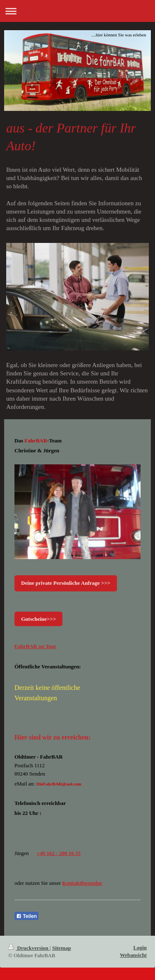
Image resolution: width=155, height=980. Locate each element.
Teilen (26, 916)
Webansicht (133, 955)
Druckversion (29, 948)
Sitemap (62, 948)
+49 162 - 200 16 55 (59, 853)
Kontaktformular (82, 883)
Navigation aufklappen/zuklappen (77, 11)
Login (140, 948)
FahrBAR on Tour (36, 646)
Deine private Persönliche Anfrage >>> (66, 583)
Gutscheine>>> (38, 619)
